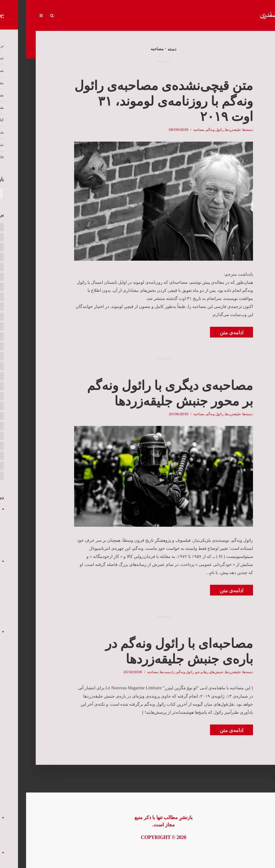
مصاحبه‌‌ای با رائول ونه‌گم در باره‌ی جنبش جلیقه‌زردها (153, 651)
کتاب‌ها (106, 16)
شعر (91, 16)
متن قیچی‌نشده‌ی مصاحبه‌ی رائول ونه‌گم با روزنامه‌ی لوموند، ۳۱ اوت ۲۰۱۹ (138, 101)
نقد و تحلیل (124, 16)
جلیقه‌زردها (207, 130)
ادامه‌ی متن (205, 333)
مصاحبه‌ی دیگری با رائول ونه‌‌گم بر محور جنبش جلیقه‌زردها (144, 393)
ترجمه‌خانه (238, 16)
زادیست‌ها (141, 672)
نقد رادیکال (145, 16)
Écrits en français (51, 16)
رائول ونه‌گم (189, 130)
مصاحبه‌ (173, 130)
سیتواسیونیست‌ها (183, 16)
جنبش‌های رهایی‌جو (212, 16)
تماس (78, 16)
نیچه (162, 16)
